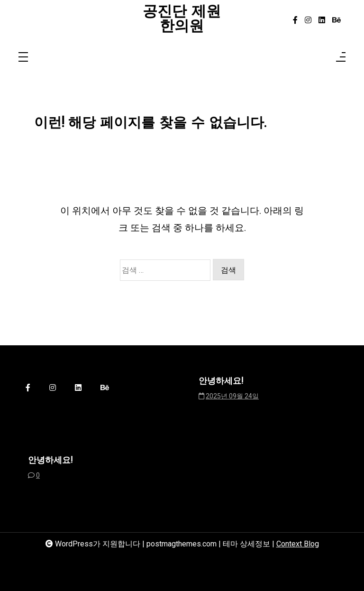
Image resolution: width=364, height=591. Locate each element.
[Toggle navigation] (23, 58)
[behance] (337, 20)
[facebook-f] (295, 20)
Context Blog (298, 544)
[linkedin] (322, 20)
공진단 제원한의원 (182, 20)
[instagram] (308, 20)
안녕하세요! (221, 382)
